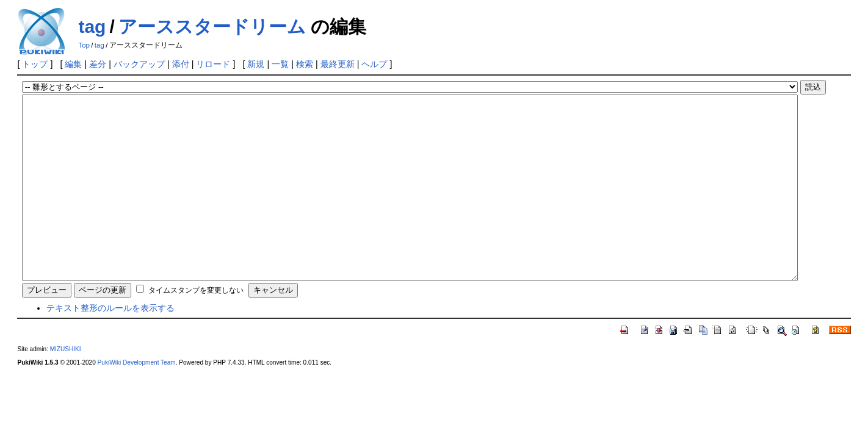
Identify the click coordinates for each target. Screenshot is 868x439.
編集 (73, 64)
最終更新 (338, 64)
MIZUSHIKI (66, 386)
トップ (35, 64)
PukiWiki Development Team (137, 399)
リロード (213, 64)
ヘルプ (374, 64)
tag (92, 27)
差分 (98, 64)
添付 (181, 64)
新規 (256, 64)
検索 (305, 64)
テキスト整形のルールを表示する (110, 344)
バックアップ (139, 64)
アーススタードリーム (212, 27)
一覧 (280, 64)
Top (84, 45)
